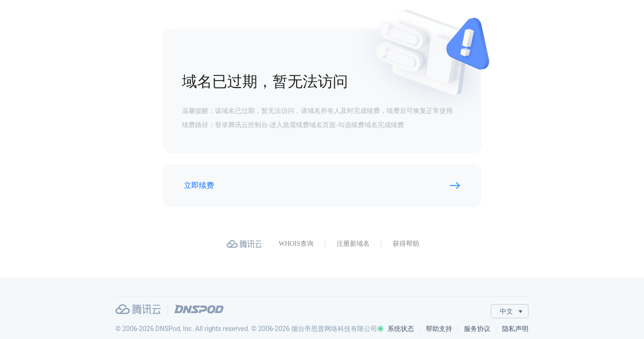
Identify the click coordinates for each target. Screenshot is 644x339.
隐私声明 (515, 329)
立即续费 (199, 185)
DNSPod (199, 309)
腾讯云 (138, 309)
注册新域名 (353, 244)
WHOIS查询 (296, 244)
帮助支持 (439, 329)
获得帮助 (406, 244)
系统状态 (396, 329)
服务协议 (477, 329)
